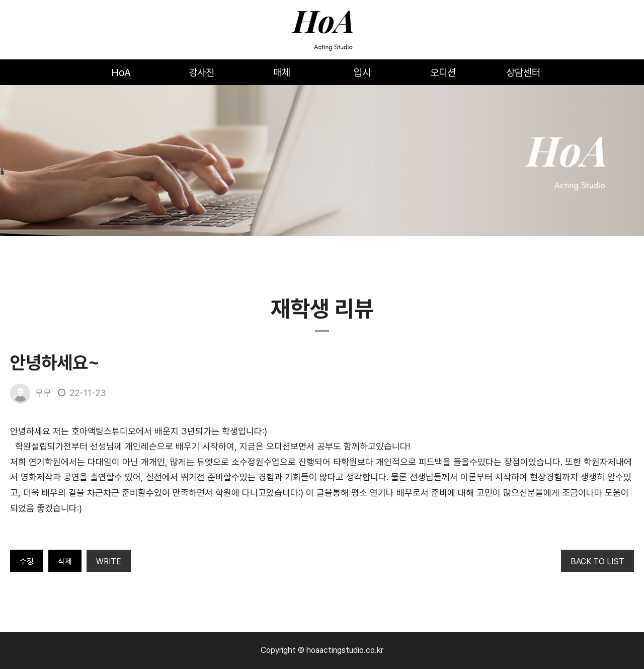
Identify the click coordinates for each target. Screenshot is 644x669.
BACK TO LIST (597, 562)
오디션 (443, 72)
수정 (27, 562)
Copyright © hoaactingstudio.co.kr (322, 650)
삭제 (65, 562)
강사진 (202, 72)
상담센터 (523, 72)
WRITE (109, 562)
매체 (282, 72)
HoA (121, 72)
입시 (362, 72)
